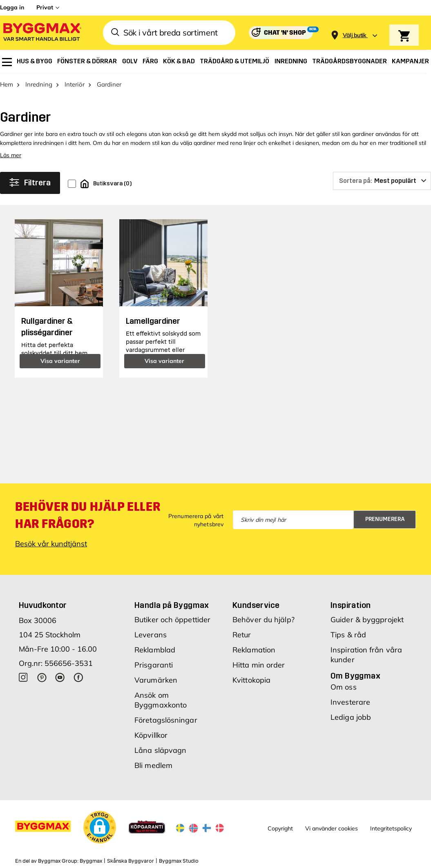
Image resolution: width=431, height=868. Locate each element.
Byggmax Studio (179, 861)
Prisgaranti (154, 665)
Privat (45, 7)
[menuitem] (7, 62)
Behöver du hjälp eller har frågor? (88, 515)
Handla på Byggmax (172, 605)
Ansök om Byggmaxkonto (161, 700)
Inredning (39, 84)
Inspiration (351, 605)
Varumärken (156, 680)
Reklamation (254, 650)
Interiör (75, 84)
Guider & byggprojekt (367, 620)
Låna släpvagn (160, 750)
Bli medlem (153, 765)
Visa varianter (60, 361)
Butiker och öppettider (172, 620)
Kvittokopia (251, 680)
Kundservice (256, 605)
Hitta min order (259, 665)
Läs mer (11, 155)
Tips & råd (348, 635)
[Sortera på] (382, 181)
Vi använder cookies (332, 828)
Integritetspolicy (391, 828)
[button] (100, 827)
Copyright (280, 828)
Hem (7, 84)
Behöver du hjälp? (264, 620)
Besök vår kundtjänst (51, 544)
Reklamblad (155, 650)
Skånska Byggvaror (131, 861)
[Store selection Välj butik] (355, 35)
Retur (242, 635)
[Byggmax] (42, 33)
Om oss (344, 687)
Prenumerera (385, 519)
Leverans (151, 635)
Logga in (12, 7)
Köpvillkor (151, 735)
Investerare (350, 702)
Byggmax (91, 861)
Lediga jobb (351, 717)
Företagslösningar (166, 720)
